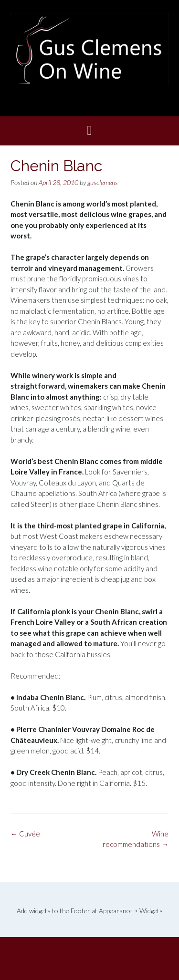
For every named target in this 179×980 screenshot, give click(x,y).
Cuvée (25, 834)
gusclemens (103, 182)
